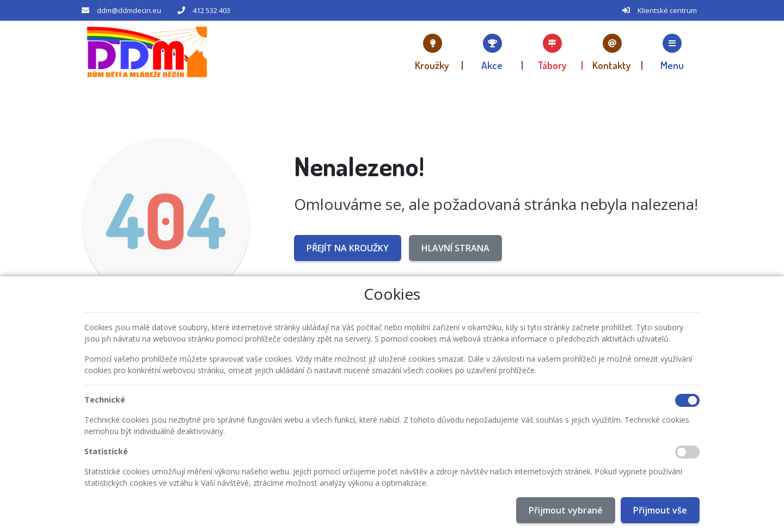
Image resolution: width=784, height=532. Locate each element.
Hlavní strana (455, 248)
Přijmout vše (660, 510)
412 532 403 (212, 10)
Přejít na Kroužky (348, 248)
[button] (672, 52)
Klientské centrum (667, 10)
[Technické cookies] (687, 400)
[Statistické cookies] (687, 452)
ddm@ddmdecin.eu (129, 10)
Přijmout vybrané (566, 510)
